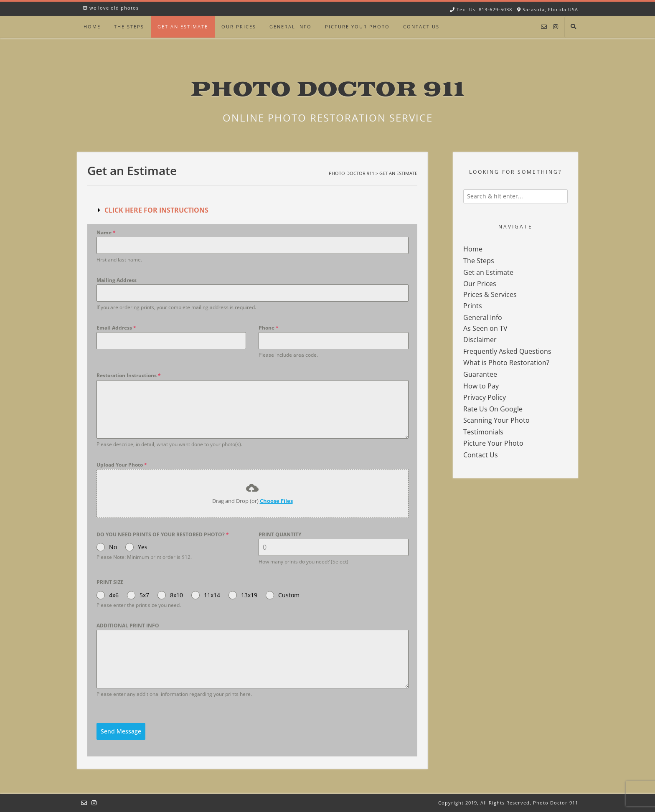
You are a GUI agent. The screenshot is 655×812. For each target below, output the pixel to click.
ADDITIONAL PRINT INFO (128, 625)
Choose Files (276, 501)
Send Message (121, 731)
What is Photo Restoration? (506, 363)
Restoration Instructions (129, 375)
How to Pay (481, 386)
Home (92, 27)
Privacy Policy (485, 397)
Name (106, 232)
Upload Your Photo (122, 465)
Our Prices (239, 27)
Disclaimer (480, 340)
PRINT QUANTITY (280, 534)
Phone (269, 328)
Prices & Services (490, 294)
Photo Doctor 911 (327, 90)
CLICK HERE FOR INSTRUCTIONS (156, 210)
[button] (252, 210)
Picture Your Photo (357, 27)
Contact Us (421, 27)
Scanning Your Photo (496, 420)
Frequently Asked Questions (507, 351)
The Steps (129, 27)
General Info (291, 27)
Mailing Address (117, 280)
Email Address (116, 328)
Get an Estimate (183, 27)
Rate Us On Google (493, 409)
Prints (473, 306)
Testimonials (483, 432)
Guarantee (480, 374)
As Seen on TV (485, 328)
